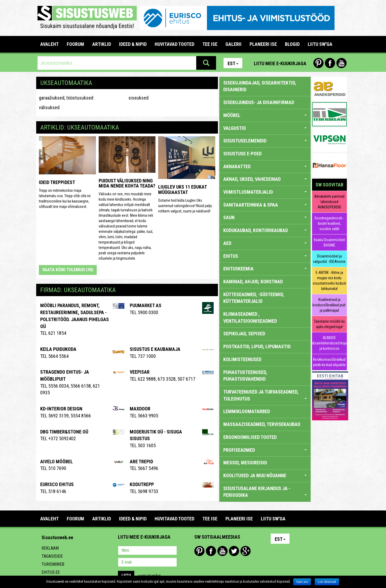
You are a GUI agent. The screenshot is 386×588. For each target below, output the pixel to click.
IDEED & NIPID (133, 44)
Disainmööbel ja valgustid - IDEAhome (329, 259)
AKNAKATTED (265, 166)
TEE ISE (210, 44)
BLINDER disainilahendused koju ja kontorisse (329, 343)
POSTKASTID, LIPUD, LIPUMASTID (257, 346)
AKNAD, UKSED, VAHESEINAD (265, 179)
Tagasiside (52, 556)
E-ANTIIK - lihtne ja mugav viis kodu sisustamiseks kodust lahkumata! (329, 281)
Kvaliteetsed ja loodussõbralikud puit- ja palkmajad (329, 305)
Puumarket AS (146, 305)
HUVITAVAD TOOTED (175, 44)
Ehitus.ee (51, 572)
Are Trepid (141, 462)
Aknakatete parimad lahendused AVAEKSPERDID (329, 202)
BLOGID (292, 44)
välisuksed (49, 107)
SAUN (265, 217)
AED (265, 243)
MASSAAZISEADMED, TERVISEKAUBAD (262, 424)
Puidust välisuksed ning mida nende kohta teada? (127, 183)
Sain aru (302, 582)
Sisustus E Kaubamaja (155, 349)
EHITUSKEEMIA (265, 269)
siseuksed (138, 98)
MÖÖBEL (265, 115)
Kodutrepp (142, 484)
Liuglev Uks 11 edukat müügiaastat (182, 190)
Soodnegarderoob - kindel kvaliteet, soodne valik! (329, 223)
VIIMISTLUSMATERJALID (265, 192)
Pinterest (318, 63)
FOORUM (75, 44)
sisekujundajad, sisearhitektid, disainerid (260, 86)
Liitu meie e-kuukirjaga (280, 63)
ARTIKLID (102, 44)
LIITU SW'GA (320, 44)
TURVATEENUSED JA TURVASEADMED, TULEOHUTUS (265, 395)
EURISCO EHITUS (57, 484)
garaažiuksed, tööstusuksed (66, 98)
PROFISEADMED (265, 450)
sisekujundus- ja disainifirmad (259, 102)
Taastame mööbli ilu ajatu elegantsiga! (329, 324)
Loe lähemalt (327, 582)
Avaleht (49, 44)
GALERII (233, 44)
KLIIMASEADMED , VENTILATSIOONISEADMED (250, 317)
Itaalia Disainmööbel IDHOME (329, 242)
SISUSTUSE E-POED (242, 154)
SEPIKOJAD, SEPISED (244, 334)
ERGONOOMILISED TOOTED (250, 437)
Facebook (330, 63)
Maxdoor (140, 409)
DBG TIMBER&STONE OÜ (64, 432)
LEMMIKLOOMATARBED (247, 411)
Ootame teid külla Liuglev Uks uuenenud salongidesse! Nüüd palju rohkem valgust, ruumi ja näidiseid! (185, 206)
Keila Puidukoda (58, 349)
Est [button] (233, 63)
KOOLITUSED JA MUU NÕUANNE (265, 475)
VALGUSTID (265, 128)
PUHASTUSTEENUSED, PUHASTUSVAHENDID (245, 376)
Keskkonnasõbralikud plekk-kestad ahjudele (329, 362)
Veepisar (140, 372)
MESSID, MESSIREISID (245, 463)
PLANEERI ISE (263, 44)
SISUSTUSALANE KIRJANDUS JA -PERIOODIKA (265, 492)
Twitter (234, 551)
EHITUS (265, 256)
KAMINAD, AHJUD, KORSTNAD (253, 282)
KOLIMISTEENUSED (242, 359)
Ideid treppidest (57, 182)
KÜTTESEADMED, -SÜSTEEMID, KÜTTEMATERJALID (254, 298)
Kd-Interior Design (61, 409)
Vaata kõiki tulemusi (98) (68, 270)
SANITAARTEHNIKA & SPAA (265, 205)
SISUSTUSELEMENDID (265, 141)
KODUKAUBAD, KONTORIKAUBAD (265, 230)
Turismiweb (53, 564)
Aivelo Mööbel (57, 462)
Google (246, 551)
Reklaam (50, 548)
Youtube (342, 63)
